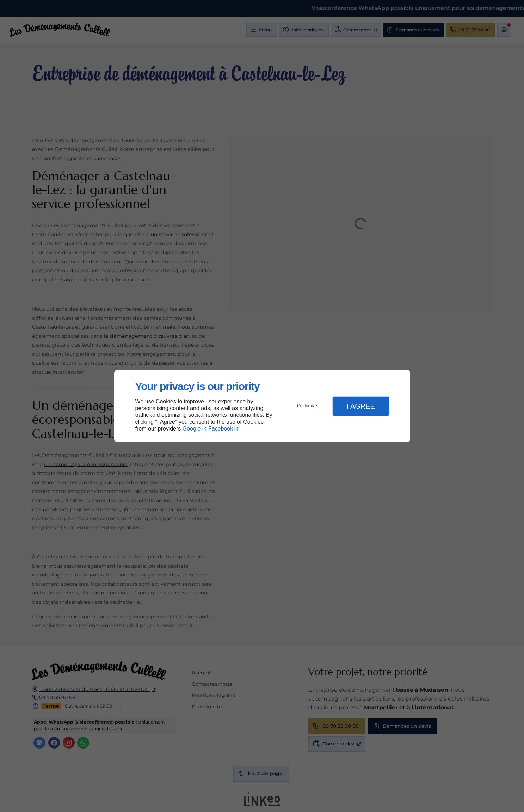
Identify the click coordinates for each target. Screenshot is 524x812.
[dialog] (262, 406)
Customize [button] (307, 406)
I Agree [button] (361, 406)
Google (192, 429)
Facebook (221, 429)
